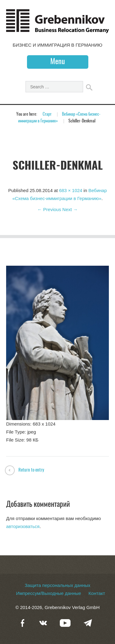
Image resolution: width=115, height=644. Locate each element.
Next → (70, 209)
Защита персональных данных (57, 585)
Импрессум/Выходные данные (48, 593)
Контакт (97, 593)
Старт (47, 114)
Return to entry (31, 470)
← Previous (49, 209)
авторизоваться (23, 526)
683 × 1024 (71, 190)
